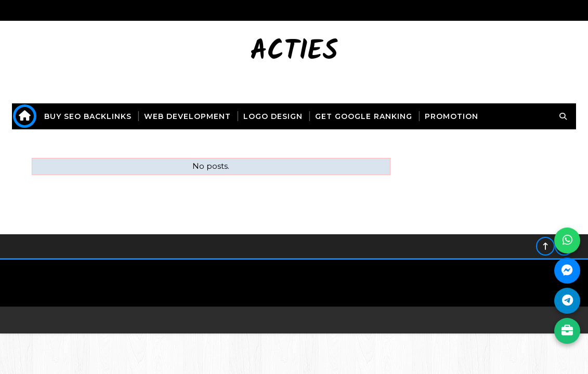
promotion (452, 116)
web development (187, 116)
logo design (273, 116)
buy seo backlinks (88, 116)
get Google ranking (364, 116)
